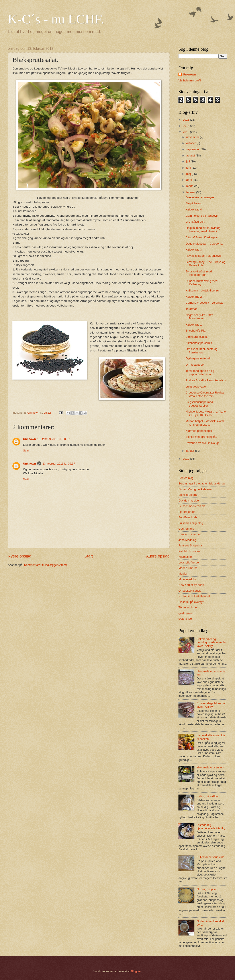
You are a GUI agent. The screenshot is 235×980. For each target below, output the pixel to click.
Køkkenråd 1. (194, 325)
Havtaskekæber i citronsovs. (204, 256)
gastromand (186, 613)
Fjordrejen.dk (187, 512)
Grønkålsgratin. (195, 222)
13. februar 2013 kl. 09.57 (59, 464)
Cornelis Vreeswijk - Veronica (204, 303)
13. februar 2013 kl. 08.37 (54, 439)
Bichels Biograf (188, 495)
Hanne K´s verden (190, 534)
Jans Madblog (187, 540)
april (189, 180)
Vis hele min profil (190, 80)
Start (89, 556)
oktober (191, 143)
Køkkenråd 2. (194, 297)
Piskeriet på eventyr (191, 602)
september (193, 149)
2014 (186, 126)
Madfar (183, 574)
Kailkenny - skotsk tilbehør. (203, 290)
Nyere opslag (20, 556)
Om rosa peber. (195, 365)
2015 (186, 120)
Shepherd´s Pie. (196, 331)
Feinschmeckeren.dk (192, 506)
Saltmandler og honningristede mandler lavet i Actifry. (212, 642)
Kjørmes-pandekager (199, 431)
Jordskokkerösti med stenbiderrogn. (199, 273)
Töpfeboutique (188, 607)
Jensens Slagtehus (191, 545)
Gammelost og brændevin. (202, 216)
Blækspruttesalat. (197, 337)
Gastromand (186, 529)
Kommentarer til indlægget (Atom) (46, 565)
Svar (26, 450)
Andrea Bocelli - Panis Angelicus (206, 380)
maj (189, 174)
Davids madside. (189, 501)
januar (191, 451)
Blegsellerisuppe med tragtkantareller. (199, 404)
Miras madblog (188, 579)
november (193, 137)
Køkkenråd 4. (194, 209)
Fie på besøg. (194, 203)
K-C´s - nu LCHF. (56, 19)
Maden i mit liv (188, 568)
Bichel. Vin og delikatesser (195, 489)
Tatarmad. (192, 309)
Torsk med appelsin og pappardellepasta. (200, 372)
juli (188, 161)
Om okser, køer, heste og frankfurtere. (202, 351)
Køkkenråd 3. (194, 250)
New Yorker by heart (191, 585)
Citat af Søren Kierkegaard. (203, 237)
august (191, 155)
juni (189, 168)
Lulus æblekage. (196, 387)
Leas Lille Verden (189, 562)
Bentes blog (186, 478)
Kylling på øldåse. (208, 796)
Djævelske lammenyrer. (201, 197)
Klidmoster (185, 557)
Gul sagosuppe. (207, 889)
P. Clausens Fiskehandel (194, 596)
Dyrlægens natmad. (198, 358)
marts (190, 186)
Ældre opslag (158, 556)
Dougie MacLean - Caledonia (204, 244)
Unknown (29, 439)
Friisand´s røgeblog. (191, 523)
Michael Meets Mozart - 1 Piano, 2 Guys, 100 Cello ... (206, 413)
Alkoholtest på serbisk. (200, 343)
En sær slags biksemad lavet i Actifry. (211, 705)
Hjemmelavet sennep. (211, 767)
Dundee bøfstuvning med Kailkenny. (202, 283)
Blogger (136, 971)
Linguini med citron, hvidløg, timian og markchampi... (203, 230)
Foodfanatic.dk (188, 517)
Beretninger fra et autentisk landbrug (202, 483)
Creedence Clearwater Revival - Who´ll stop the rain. (206, 394)
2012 (186, 459)
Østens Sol (185, 619)
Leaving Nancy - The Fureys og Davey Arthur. (205, 264)
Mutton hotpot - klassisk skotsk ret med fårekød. (205, 423)
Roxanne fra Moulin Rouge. (203, 443)
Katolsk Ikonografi (190, 551)
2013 (186, 132)
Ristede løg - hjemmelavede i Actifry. (211, 827)
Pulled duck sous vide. (211, 857)
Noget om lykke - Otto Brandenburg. (199, 317)
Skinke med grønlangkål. (201, 437)
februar (191, 192)
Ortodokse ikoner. (190, 591)
